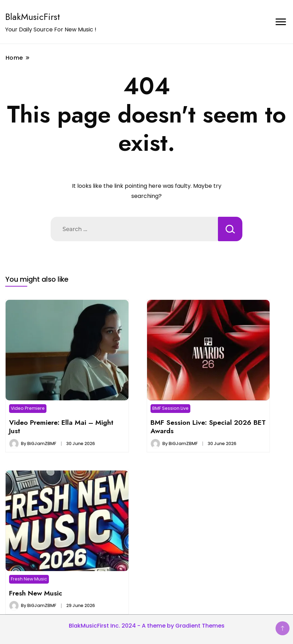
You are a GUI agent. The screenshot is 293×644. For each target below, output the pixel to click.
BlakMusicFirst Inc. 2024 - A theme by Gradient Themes (147, 626)
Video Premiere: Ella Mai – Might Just (61, 427)
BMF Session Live (170, 408)
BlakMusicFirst (33, 17)
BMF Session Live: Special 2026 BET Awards (208, 427)
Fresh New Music (29, 579)
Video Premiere (28, 408)
